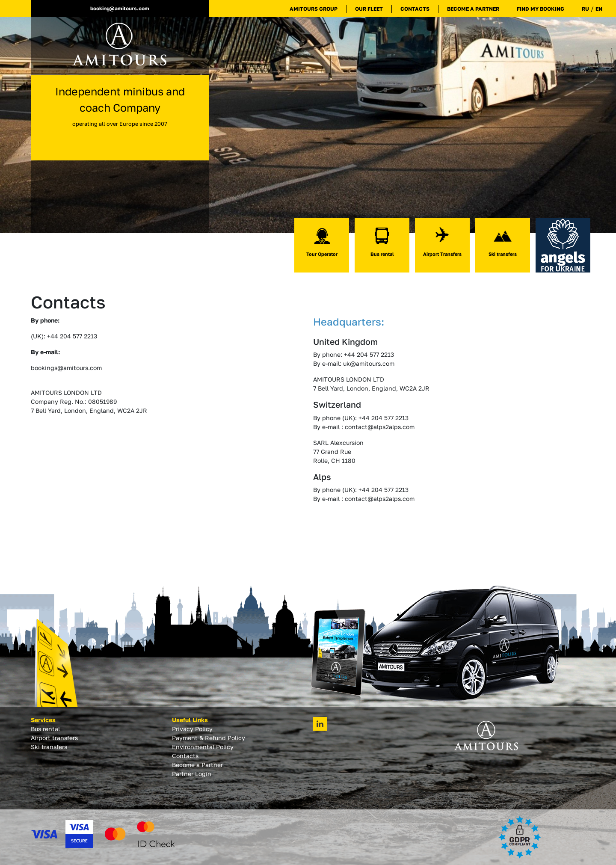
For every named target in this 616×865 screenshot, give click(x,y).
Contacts (415, 9)
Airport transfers (54, 738)
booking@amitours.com (120, 8)
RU (585, 9)
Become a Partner (473, 9)
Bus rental (45, 729)
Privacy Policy (192, 729)
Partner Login (192, 774)
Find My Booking (540, 9)
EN (599, 9)
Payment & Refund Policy (209, 738)
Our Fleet (369, 9)
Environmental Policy (203, 747)
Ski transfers (49, 747)
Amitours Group (314, 9)
